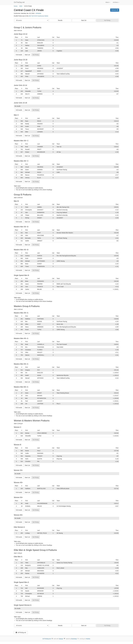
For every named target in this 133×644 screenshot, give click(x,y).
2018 (21, 6)
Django (61, 639)
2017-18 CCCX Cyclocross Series (38, 16)
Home (16, 6)
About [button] (108, 2)
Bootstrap (74, 639)
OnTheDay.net (19, 2)
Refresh (115, 10)
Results (60, 20)
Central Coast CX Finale (29, 10)
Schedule (38, 13)
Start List (84, 20)
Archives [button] (116, 2)
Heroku (88, 639)
